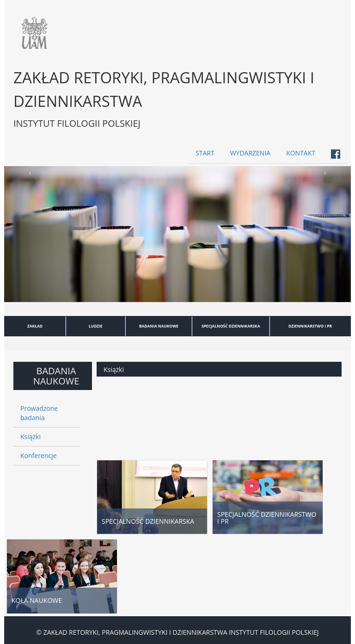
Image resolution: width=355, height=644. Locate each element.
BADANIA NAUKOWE (159, 326)
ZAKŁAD (35, 326)
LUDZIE (96, 326)
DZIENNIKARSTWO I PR (310, 326)
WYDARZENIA (251, 153)
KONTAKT (301, 153)
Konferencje (38, 455)
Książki (31, 437)
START (205, 153)
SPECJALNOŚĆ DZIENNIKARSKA (231, 326)
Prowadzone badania (39, 413)
